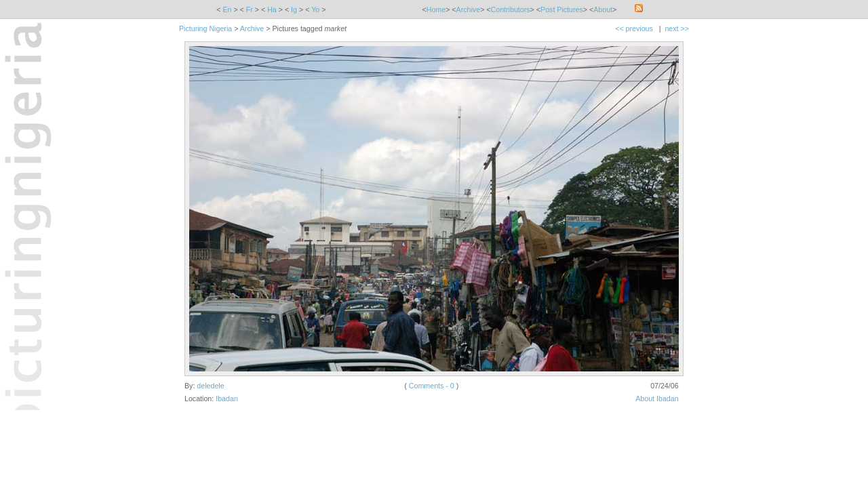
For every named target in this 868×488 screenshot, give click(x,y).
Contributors (511, 9)
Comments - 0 (432, 386)
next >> (677, 28)
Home (436, 9)
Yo (315, 9)
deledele (210, 386)
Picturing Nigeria (205, 28)
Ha (272, 9)
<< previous (634, 28)
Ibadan (227, 399)
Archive (469, 9)
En (227, 9)
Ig (294, 9)
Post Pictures (562, 9)
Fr (250, 9)
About (603, 9)
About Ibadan (657, 399)
